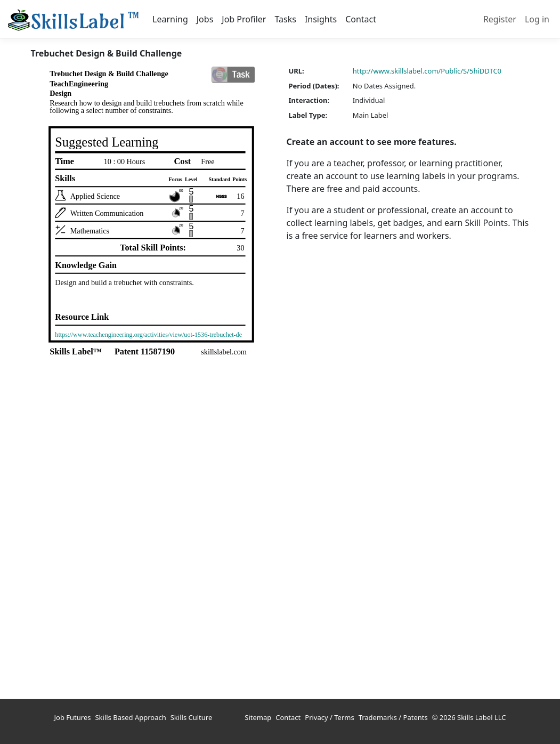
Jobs (205, 19)
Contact (361, 19)
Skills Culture (192, 717)
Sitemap (258, 717)
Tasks (285, 19)
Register (500, 19)
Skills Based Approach (130, 717)
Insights (321, 19)
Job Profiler (244, 19)
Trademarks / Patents (393, 717)
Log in (537, 19)
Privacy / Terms (329, 717)
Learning (170, 19)
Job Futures (73, 717)
